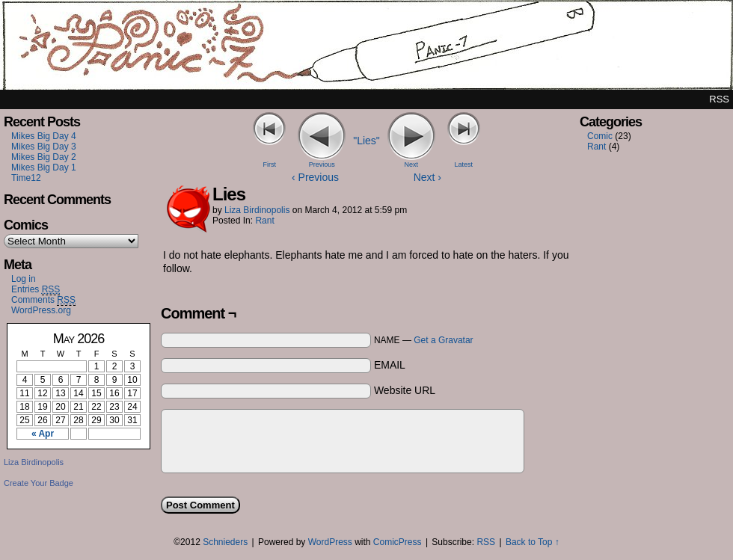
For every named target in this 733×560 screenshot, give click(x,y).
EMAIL (390, 365)
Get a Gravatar (443, 340)
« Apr (43, 434)
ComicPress (398, 542)
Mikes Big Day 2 (44, 157)
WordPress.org (41, 310)
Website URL (405, 390)
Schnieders (225, 542)
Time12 (26, 178)
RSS (719, 99)
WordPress (330, 542)
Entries (36, 290)
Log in (24, 279)
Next (412, 164)
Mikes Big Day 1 (44, 167)
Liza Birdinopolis (34, 462)
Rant (264, 221)
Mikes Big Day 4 (44, 136)
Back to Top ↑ (533, 542)
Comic (600, 136)
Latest (463, 164)
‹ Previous (315, 177)
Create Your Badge (39, 483)
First (270, 164)
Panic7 (366, 49)
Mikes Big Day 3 (44, 147)
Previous (322, 164)
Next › (427, 177)
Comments (43, 300)
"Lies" (366, 141)
